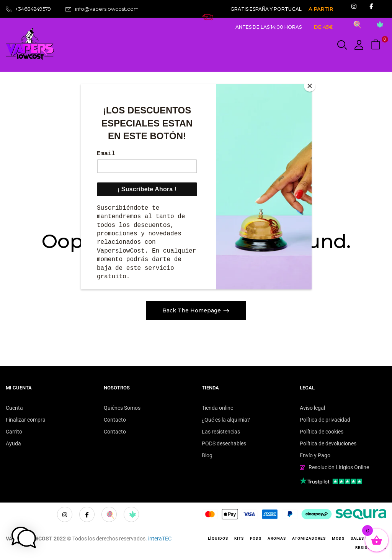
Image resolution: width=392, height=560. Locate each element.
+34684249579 (33, 9)
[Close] (310, 86)
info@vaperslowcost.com (107, 9)
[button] (377, 45)
